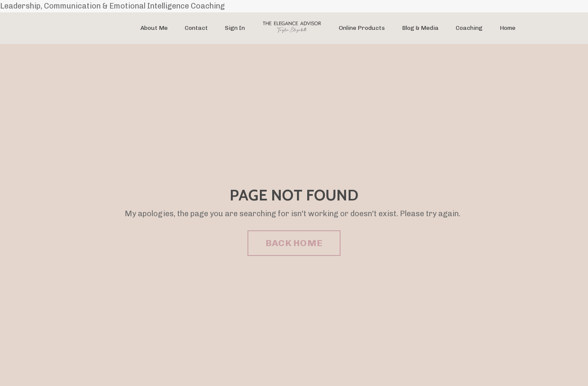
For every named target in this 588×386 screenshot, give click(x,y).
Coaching (469, 28)
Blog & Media (420, 28)
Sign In (235, 28)
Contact (196, 28)
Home (508, 28)
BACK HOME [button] (294, 243)
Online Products (362, 28)
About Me (154, 28)
